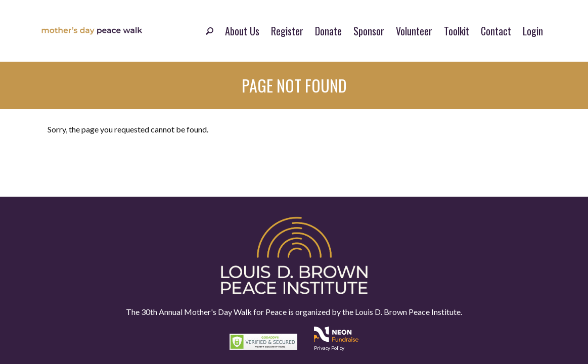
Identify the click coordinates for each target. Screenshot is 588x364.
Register (287, 31)
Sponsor (369, 31)
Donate (328, 31)
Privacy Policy (329, 348)
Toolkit (457, 31)
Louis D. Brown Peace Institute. (408, 312)
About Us (242, 31)
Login (533, 31)
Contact (496, 31)
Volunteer (414, 31)
